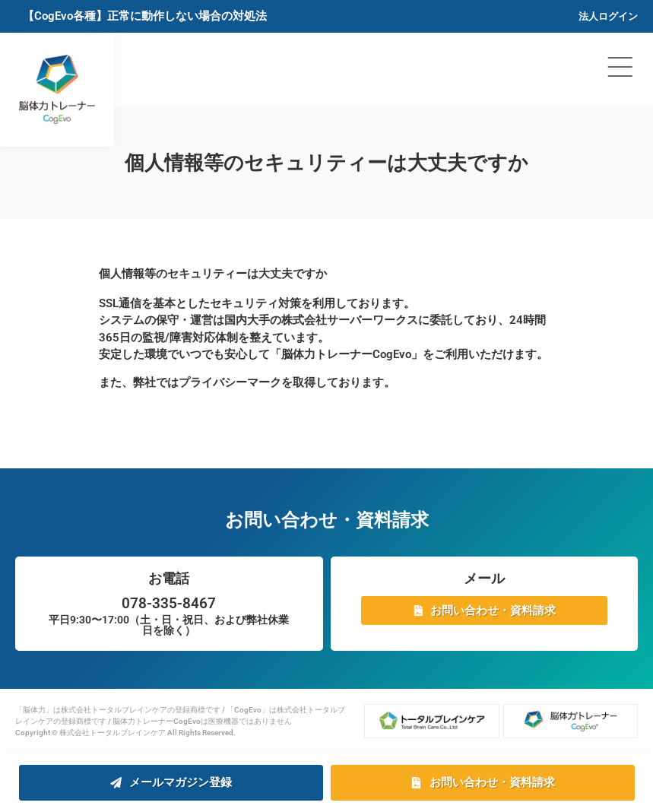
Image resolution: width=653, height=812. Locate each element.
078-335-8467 (169, 603)
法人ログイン (608, 16)
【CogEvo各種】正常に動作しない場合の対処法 (145, 16)
